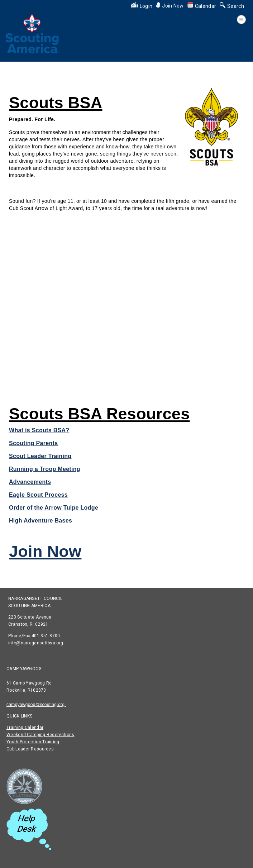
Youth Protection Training (33, 742)
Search (232, 6)
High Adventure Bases (40, 521)
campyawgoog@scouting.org (36, 705)
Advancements (30, 482)
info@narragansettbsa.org (36, 643)
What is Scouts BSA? (39, 430)
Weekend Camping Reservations (40, 735)
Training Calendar (25, 728)
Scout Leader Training (40, 456)
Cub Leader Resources (30, 749)
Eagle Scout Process (38, 495)
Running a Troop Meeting (45, 469)
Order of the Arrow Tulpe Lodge (54, 508)
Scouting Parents (33, 443)
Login (142, 6)
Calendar (202, 6)
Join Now (170, 6)
